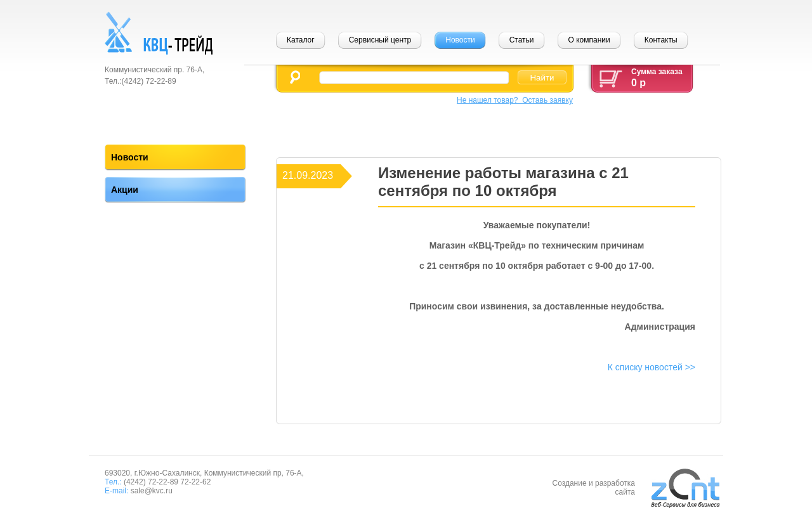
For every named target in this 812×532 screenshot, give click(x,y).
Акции (125, 190)
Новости (130, 157)
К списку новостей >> (652, 367)
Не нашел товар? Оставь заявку (515, 100)
